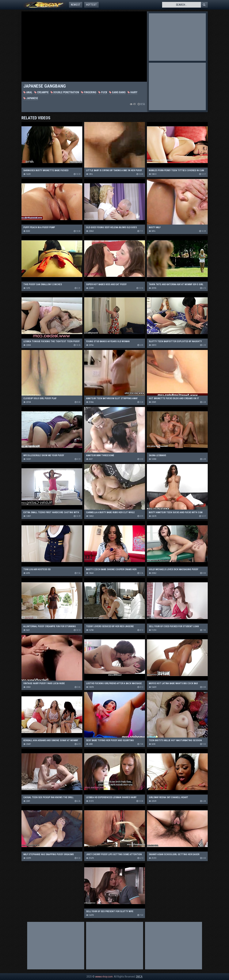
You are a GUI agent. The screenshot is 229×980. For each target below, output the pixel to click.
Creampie (41, 92)
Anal (28, 92)
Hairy (132, 92)
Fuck (103, 92)
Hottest (91, 5)
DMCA (139, 977)
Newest (76, 5)
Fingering (89, 92)
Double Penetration (65, 92)
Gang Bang (117, 92)
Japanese (31, 98)
